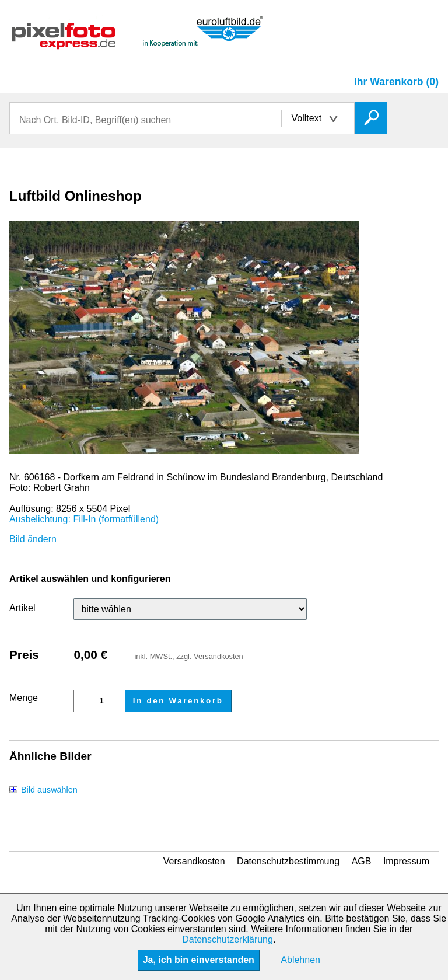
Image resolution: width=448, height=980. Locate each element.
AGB (362, 861)
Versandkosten (218, 656)
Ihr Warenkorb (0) (396, 82)
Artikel (22, 608)
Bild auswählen (49, 790)
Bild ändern (33, 539)
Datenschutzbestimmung (288, 861)
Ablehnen (300, 960)
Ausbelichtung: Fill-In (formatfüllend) (84, 519)
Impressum (406, 861)
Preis (24, 655)
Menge (24, 698)
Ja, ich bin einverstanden (199, 960)
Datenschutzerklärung (228, 939)
